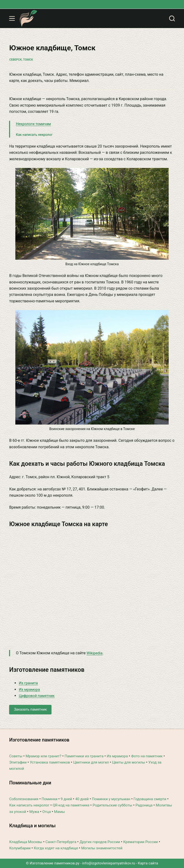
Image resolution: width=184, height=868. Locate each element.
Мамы (79, 812)
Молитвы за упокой (27, 812)
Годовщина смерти (155, 799)
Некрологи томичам (34, 124)
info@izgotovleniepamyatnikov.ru (109, 863)
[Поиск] (172, 18)
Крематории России (145, 842)
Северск (15, 60)
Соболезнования (24, 799)
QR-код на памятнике (74, 805)
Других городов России (103, 842)
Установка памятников (51, 762)
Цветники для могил (94, 762)
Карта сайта (148, 863)
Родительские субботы (116, 805)
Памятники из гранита (87, 756)
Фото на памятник (152, 756)
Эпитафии (18, 762)
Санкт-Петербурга (63, 842)
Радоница (149, 805)
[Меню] (12, 18)
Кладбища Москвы (26, 842)
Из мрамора (30, 689)
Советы (16, 756)
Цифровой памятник (37, 696)
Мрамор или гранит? (45, 756)
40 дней (84, 799)
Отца (66, 812)
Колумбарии (20, 848)
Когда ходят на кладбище (58, 848)
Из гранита (29, 683)
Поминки (51, 799)
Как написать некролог (34, 135)
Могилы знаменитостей (105, 848)
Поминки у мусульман (115, 799)
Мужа (53, 812)
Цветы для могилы (133, 762)
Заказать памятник (30, 709)
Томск (28, 60)
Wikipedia (95, 653)
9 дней (69, 799)
